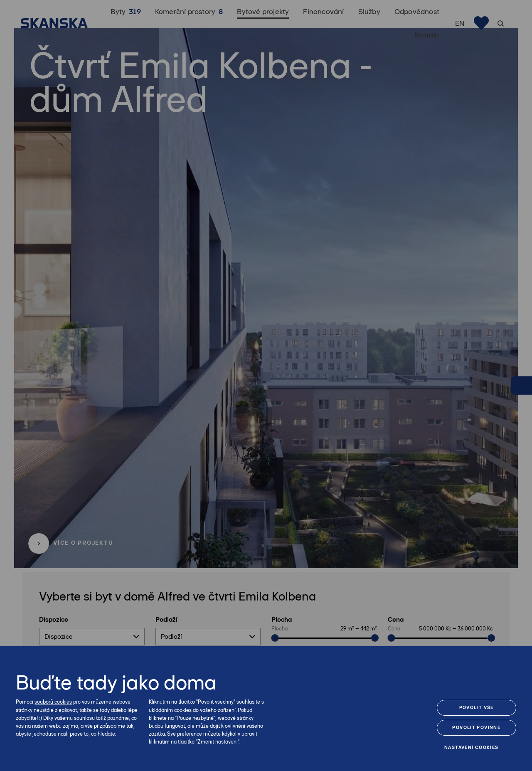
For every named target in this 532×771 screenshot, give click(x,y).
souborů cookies (53, 702)
